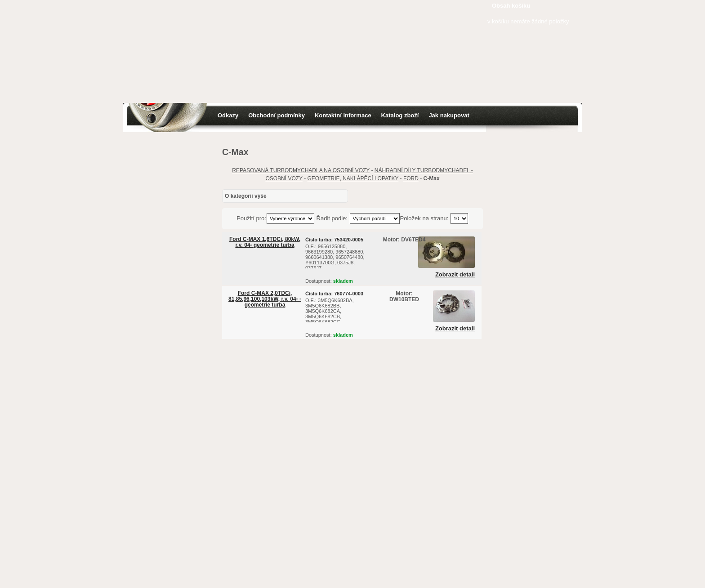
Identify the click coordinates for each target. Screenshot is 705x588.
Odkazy (228, 115)
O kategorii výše (246, 196)
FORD (411, 178)
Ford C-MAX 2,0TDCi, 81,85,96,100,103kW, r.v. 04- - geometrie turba (265, 299)
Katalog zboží (400, 115)
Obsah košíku (511, 6)
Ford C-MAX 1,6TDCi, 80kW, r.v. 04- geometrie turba (265, 242)
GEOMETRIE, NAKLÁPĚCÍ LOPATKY (353, 178)
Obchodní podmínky (277, 115)
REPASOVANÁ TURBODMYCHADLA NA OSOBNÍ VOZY (301, 170)
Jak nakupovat (449, 115)
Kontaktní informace (343, 115)
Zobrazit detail (455, 275)
